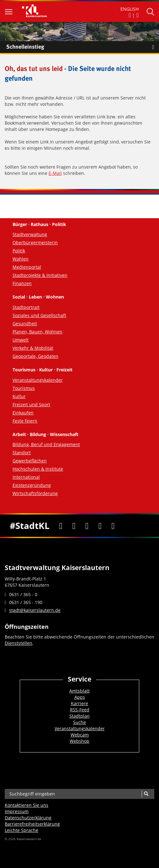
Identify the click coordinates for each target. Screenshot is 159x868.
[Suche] (146, 794)
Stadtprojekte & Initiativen (40, 275)
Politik (19, 251)
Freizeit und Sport (31, 404)
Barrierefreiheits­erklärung (32, 824)
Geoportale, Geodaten (35, 356)
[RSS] (113, 526)
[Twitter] (74, 526)
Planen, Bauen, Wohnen (37, 332)
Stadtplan (79, 716)
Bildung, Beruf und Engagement (46, 444)
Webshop (79, 741)
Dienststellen (19, 643)
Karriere (79, 703)
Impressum (17, 811)
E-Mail (55, 173)
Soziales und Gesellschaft (39, 315)
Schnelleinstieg (83, 47)
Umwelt (21, 340)
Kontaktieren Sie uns (26, 805)
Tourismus (24, 388)
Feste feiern (25, 421)
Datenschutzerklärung (28, 818)
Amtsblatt (79, 691)
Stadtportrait (26, 307)
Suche (79, 722)
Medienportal (27, 267)
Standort (22, 453)
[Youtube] (87, 526)
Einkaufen (23, 413)
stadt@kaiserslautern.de (35, 610)
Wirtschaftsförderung (35, 493)
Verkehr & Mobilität (33, 348)
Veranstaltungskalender (38, 380)
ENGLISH (130, 9)
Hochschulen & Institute (38, 469)
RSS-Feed (80, 710)
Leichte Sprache (21, 830)
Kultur (19, 396)
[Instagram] (100, 526)
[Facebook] (61, 526)
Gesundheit (25, 323)
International (26, 477)
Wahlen (21, 259)
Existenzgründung (32, 485)
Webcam (80, 735)
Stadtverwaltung (30, 234)
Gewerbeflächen (30, 461)
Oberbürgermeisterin (35, 243)
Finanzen (22, 283)
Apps (80, 697)
